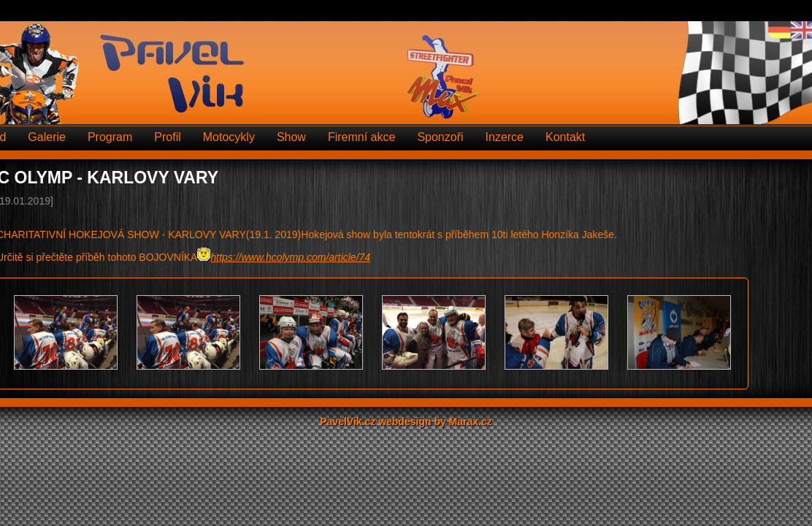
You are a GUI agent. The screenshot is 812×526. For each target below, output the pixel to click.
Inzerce (505, 137)
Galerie (47, 137)
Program (110, 137)
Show (291, 137)
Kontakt (565, 137)
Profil (167, 137)
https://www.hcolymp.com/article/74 (290, 257)
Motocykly (229, 137)
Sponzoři (440, 137)
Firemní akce (361, 137)
